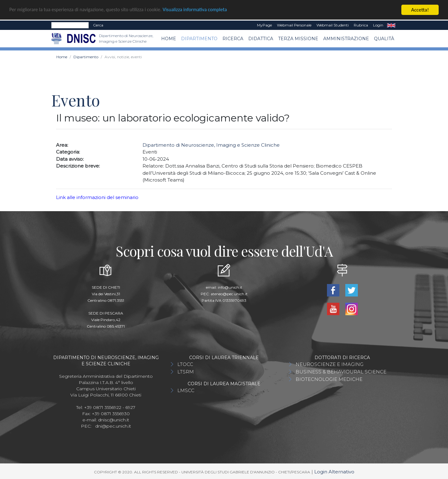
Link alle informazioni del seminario (97, 197)
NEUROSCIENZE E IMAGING (329, 364)
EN (391, 25)
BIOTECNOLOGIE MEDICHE (329, 379)
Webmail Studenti (333, 25)
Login (378, 25)
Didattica (261, 39)
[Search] (70, 25)
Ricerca (233, 39)
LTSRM (186, 372)
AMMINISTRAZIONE (346, 39)
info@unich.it (230, 287)
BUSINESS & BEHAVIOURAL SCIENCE (341, 372)
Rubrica (361, 25)
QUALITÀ (384, 39)
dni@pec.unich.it (113, 426)
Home (169, 39)
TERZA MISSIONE (298, 39)
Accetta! (420, 10)
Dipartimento (199, 39)
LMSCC (186, 390)
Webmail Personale (294, 25)
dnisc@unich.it (114, 420)
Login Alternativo (334, 472)
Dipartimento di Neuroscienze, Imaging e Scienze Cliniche (211, 145)
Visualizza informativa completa (205, 10)
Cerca (98, 25)
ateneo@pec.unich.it (229, 294)
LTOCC (185, 364)
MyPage (264, 25)
